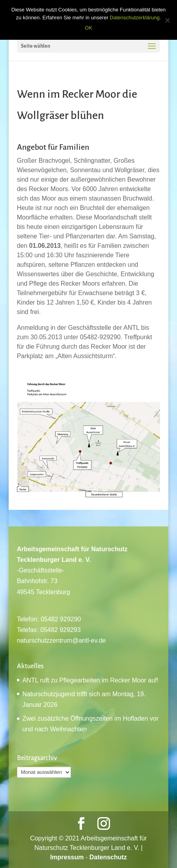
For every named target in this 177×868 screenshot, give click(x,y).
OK (88, 28)
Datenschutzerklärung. (135, 18)
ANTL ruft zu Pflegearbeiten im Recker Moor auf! (90, 680)
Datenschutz (108, 857)
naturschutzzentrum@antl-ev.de (61, 640)
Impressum (67, 857)
